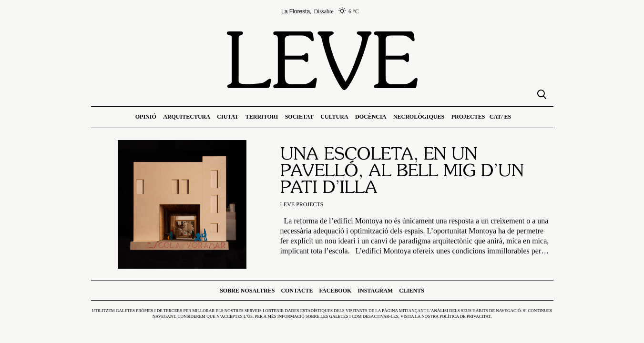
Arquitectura (187, 117)
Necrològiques (419, 117)
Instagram (375, 291)
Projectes (468, 117)
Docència (371, 117)
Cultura (334, 117)
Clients (412, 291)
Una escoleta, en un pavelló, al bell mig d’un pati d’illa (402, 172)
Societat (299, 117)
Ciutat (228, 117)
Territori (262, 117)
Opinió (146, 117)
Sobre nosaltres (247, 291)
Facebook (336, 291)
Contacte (297, 291)
